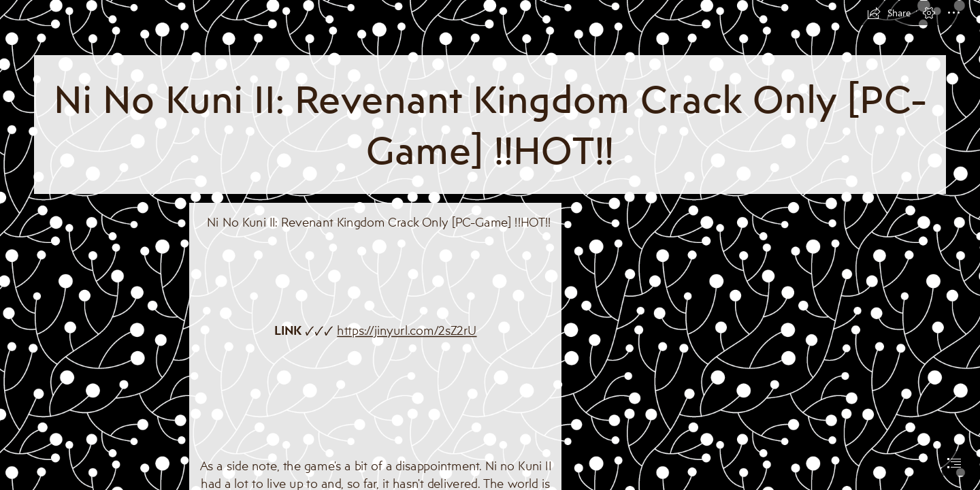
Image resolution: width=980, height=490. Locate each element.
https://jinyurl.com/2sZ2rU (407, 330)
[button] (889, 13)
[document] (490, 245)
